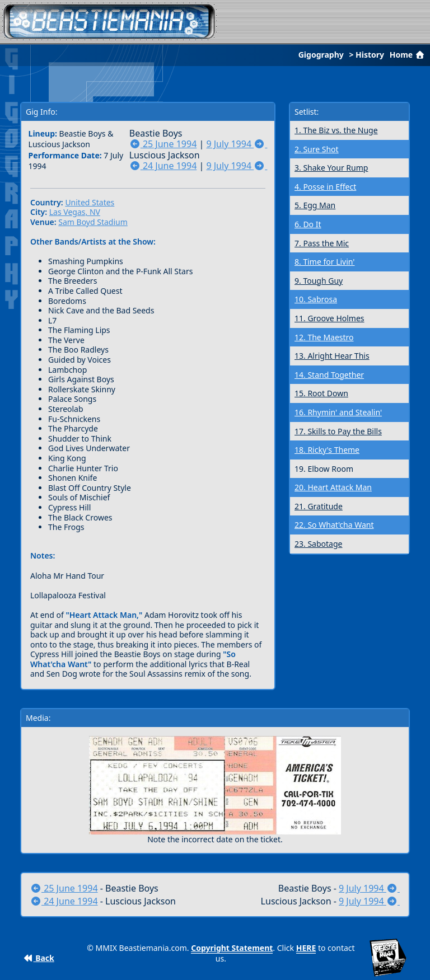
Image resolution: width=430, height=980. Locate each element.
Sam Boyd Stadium (93, 222)
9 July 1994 (237, 144)
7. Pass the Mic (322, 243)
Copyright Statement (232, 948)
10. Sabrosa (316, 299)
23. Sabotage (318, 544)
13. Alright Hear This (332, 356)
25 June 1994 (163, 144)
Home (408, 55)
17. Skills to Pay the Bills (338, 431)
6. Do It (308, 224)
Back (39, 958)
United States (90, 202)
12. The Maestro (324, 337)
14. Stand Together (329, 375)
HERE (306, 948)
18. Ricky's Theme (327, 450)
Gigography (321, 55)
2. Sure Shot (317, 149)
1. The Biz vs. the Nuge (336, 130)
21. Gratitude (319, 506)
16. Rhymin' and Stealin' (338, 412)
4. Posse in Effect (325, 187)
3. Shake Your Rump (331, 168)
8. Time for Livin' (324, 262)
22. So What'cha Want (334, 525)
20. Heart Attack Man (333, 487)
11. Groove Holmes (329, 318)
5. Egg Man (315, 205)
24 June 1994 (163, 166)
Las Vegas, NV (75, 212)
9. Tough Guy (319, 281)
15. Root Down (321, 393)
